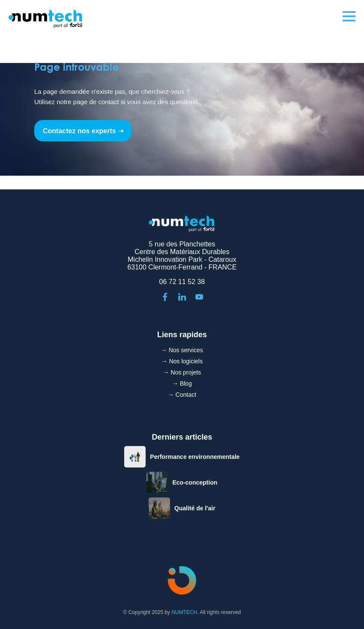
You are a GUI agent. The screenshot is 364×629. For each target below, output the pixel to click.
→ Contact (182, 395)
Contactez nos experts (79, 131)
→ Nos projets (182, 372)
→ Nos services (182, 350)
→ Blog (182, 383)
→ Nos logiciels (182, 361)
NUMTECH (184, 612)
